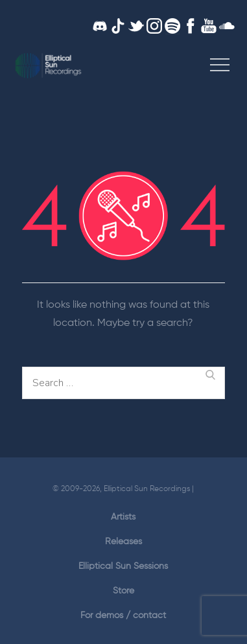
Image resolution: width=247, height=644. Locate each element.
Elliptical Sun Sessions (123, 566)
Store (123, 591)
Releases (123, 542)
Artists (123, 517)
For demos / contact (123, 615)
